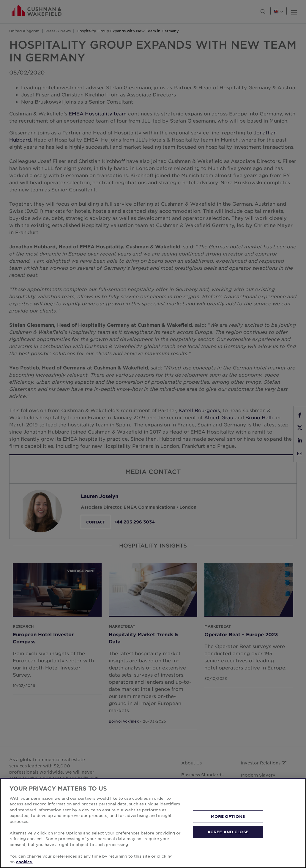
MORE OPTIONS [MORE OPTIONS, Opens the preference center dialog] (228, 816)
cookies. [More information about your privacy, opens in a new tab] (25, 862)
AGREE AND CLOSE (228, 831)
